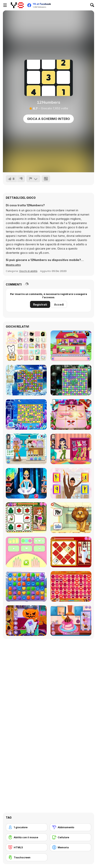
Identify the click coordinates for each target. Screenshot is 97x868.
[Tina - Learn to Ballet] (71, 483)
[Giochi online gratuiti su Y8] (17, 5)
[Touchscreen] (27, 857)
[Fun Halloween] (26, 621)
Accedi (59, 304)
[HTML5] (27, 847)
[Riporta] (33, 179)
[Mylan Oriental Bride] (71, 552)
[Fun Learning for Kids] (71, 518)
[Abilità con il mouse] (27, 837)
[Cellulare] (71, 837)
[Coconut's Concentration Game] (26, 346)
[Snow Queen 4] (26, 414)
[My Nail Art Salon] (26, 552)
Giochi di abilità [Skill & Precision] (28, 271)
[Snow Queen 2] (71, 380)
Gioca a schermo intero (48, 119)
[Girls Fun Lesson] (26, 449)
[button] (13, 265)
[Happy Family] (71, 346)
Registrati (40, 304)
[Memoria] (71, 847)
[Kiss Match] (71, 586)
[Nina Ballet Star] (26, 483)
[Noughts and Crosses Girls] (71, 414)
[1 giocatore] (27, 827)
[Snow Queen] (26, 380)
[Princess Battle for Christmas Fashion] (26, 518)
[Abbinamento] (71, 827)
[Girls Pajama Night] (71, 449)
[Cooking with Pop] (71, 621)
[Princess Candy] (26, 586)
